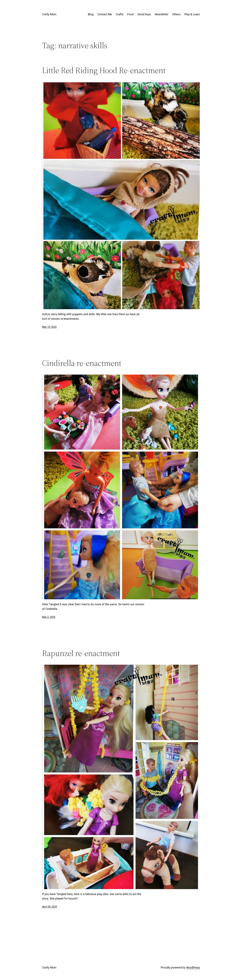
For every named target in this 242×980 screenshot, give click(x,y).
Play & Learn (192, 14)
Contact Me (105, 14)
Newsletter (162, 14)
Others (176, 14)
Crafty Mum (49, 14)
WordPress (193, 967)
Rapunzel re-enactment (81, 653)
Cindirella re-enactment (82, 363)
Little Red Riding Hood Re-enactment (104, 70)
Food (130, 14)
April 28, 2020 (50, 907)
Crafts (120, 14)
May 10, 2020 (49, 327)
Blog (91, 14)
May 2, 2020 (49, 617)
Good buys (144, 14)
